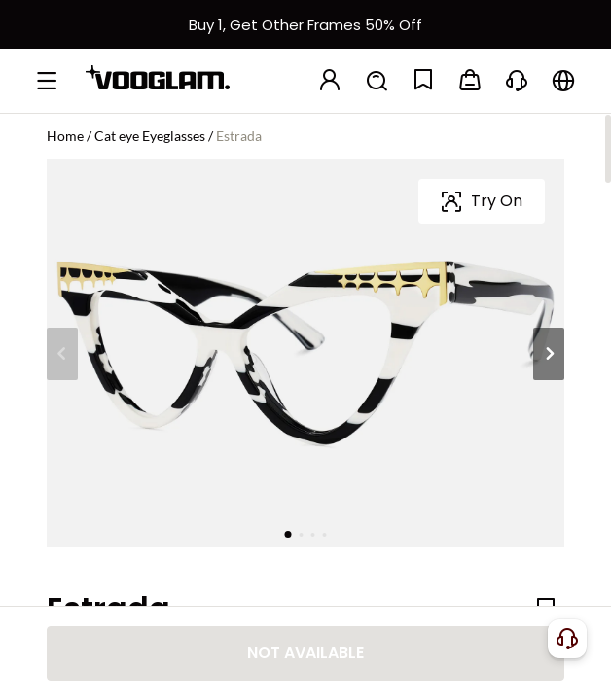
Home (65, 136)
